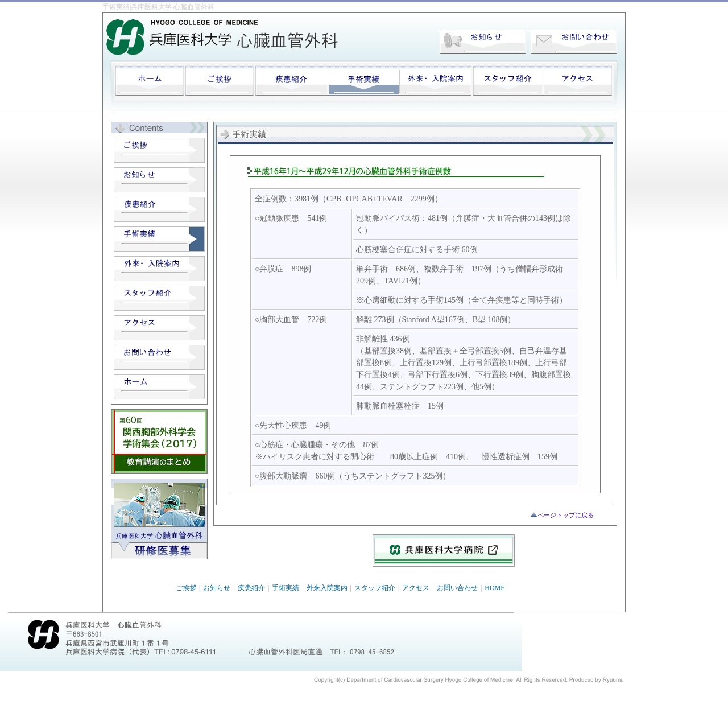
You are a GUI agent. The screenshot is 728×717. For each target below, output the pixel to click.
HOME (495, 588)
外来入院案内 (327, 588)
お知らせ (217, 588)
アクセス (416, 588)
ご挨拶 (186, 588)
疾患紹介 (251, 588)
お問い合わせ (457, 588)
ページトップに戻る (566, 515)
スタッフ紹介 (375, 588)
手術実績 (286, 588)
